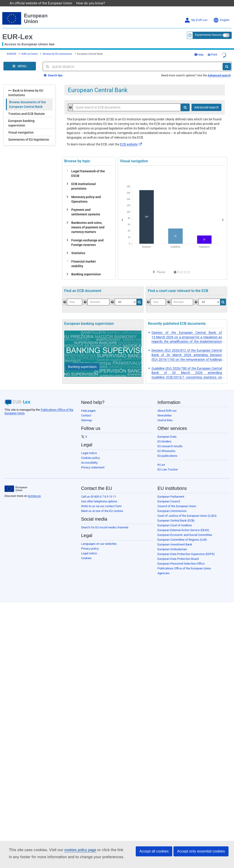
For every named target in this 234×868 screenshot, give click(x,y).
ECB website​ (131, 138)
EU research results (170, 440)
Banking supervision (86, 268)
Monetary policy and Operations (86, 193)
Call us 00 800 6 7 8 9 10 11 (99, 490)
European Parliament (171, 490)
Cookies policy (90, 451)
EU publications (167, 449)
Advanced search (219, 69)
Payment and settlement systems (86, 206)
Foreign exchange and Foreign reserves (87, 236)
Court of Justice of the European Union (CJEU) (187, 509)
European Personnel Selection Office (181, 557)
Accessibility (89, 456)
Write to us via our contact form (101, 500)
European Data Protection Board (178, 552)
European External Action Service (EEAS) (183, 524)
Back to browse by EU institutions (26, 86)
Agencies (164, 567)
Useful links (165, 414)
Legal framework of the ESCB (87, 167)
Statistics (78, 247)
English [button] (221, 14)
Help (199, 48)
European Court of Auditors (175, 519)
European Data (167, 430)
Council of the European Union (177, 500)
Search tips (53, 69)
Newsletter (165, 409)
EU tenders (164, 435)
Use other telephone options (99, 495)
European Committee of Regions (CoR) (182, 533)
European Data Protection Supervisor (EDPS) (186, 548)
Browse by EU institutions (57, 48)
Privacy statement (93, 461)
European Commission (172, 505)
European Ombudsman (172, 543)
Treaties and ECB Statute (27, 107)
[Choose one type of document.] (126, 296)
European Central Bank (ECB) (176, 514)
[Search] (227, 60)
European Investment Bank (175, 538)
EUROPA (12, 48)
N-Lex (161, 458)
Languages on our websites (99, 537)
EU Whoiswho (166, 445)
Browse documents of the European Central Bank (28, 98)
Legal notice (89, 447)
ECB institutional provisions (84, 180)
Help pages (88, 404)
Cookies (86, 552)
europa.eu (34, 490)
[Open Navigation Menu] (20, 60)
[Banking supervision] (82, 360)
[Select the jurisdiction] (209, 296)
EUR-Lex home (30, 48)
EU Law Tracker (168, 463)
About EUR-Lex (167, 404)
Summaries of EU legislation (29, 133)
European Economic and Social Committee (185, 528)
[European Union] (16, 482)
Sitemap (86, 414)
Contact (86, 409)
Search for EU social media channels (105, 521)
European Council (169, 495)
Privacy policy (90, 542)
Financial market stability (82, 257)
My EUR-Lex (196, 14)
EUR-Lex (17, 30)
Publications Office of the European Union (184, 562)
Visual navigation (21, 126)
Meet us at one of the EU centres (102, 505)
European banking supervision (21, 117)
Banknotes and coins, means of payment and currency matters (88, 221)
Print (212, 48)
